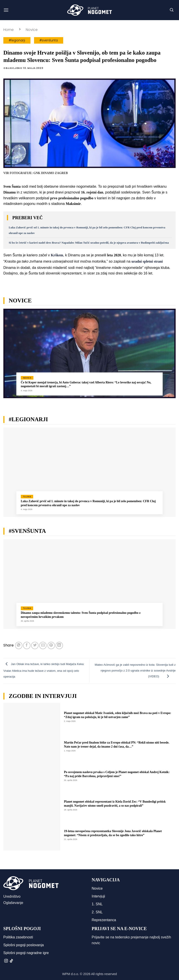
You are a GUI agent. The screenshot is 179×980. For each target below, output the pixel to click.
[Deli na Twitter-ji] (35, 645)
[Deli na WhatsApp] (19, 645)
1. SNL (97, 904)
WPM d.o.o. (70, 974)
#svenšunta (49, 40)
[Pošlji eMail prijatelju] (43, 645)
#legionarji (17, 40)
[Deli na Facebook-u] (27, 645)
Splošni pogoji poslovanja (24, 945)
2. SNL (97, 912)
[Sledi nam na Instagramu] (6, 961)
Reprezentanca (104, 920)
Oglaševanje (13, 903)
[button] (6, 10)
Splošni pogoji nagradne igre (26, 953)
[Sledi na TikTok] (11, 961)
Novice (32, 30)
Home (9, 30)
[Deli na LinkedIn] (59, 645)
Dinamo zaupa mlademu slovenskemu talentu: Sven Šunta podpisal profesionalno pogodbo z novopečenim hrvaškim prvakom (81, 615)
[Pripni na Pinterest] (51, 645)
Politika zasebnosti (18, 937)
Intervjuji (98, 896)
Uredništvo (12, 896)
